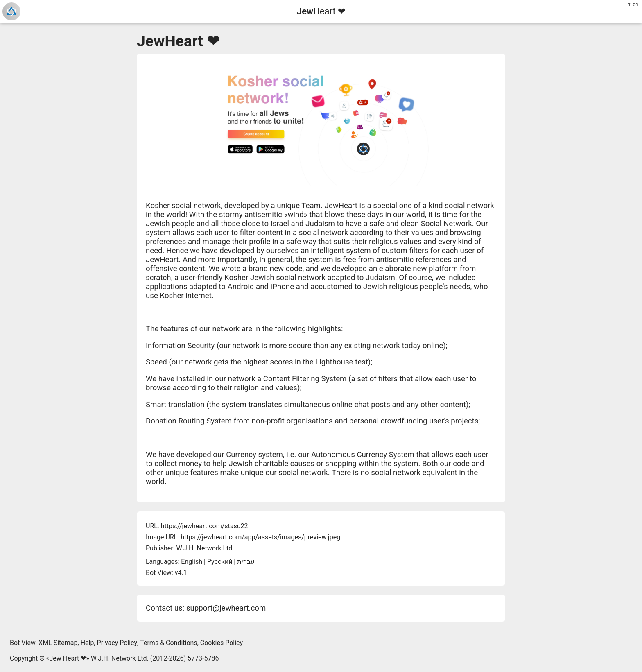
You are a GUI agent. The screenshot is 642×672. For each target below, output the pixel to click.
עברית (246, 562)
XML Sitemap (58, 643)
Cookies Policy (222, 643)
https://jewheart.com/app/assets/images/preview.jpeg (260, 537)
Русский (220, 562)
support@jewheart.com (226, 608)
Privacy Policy (117, 643)
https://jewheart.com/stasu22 (205, 526)
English (192, 562)
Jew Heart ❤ (68, 658)
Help (87, 643)
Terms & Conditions (169, 643)
